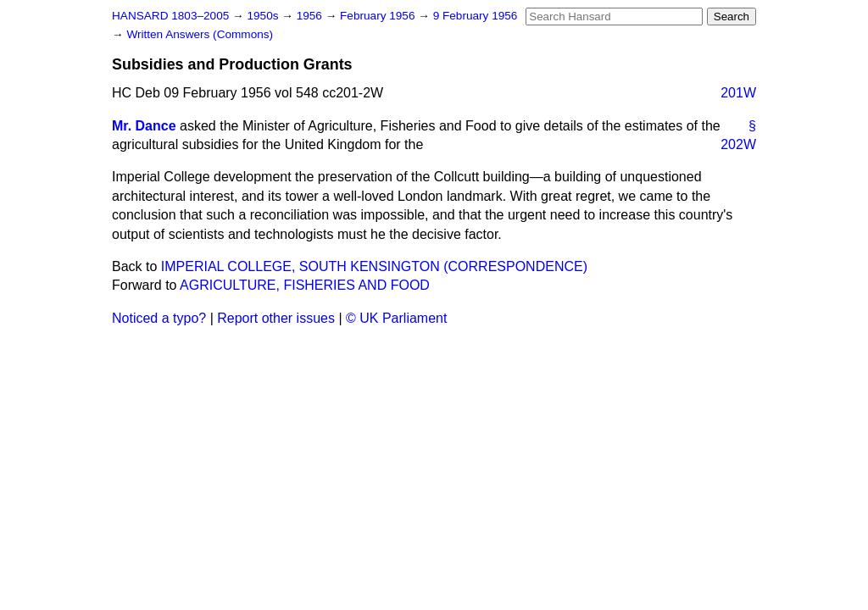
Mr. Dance (144, 126)
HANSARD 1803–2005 (170, 16)
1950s (264, 16)
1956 (311, 16)
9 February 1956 (476, 16)
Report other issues (276, 318)
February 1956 (379, 16)
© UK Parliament (396, 318)
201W (738, 93)
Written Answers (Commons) (200, 34)
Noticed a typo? (159, 318)
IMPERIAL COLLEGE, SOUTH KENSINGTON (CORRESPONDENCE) (374, 266)
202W (738, 144)
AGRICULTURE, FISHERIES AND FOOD (305, 285)
